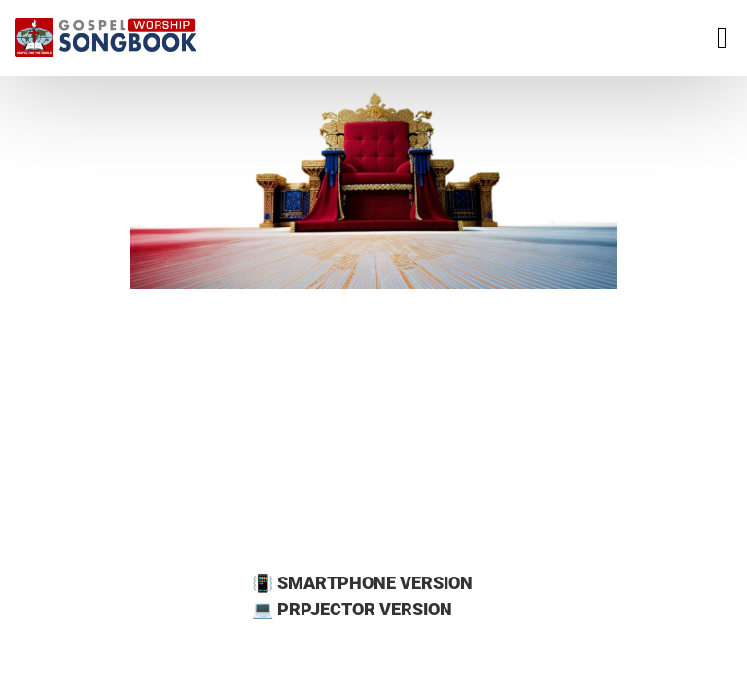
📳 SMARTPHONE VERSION (362, 583)
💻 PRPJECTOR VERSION (352, 609)
